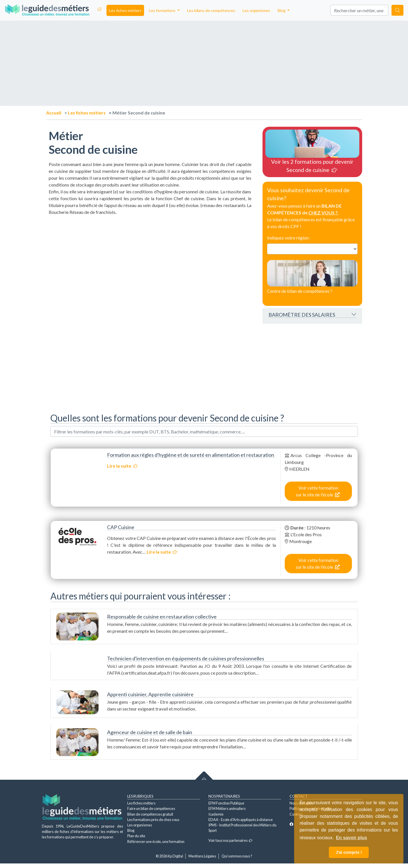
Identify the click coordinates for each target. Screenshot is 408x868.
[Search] (359, 10)
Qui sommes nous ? (237, 856)
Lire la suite (122, 466)
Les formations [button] (163, 10)
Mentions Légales (202, 856)
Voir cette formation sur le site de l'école (318, 491)
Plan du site (136, 836)
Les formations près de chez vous (153, 820)
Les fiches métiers (125, 10)
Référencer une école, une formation (156, 842)
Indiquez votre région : (289, 238)
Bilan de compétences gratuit (150, 814)
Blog (131, 830)
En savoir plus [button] (351, 838)
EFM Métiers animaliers (227, 808)
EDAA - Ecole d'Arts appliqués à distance (241, 820)
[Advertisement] (150, 255)
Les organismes (256, 10)
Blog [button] (282, 10)
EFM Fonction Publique (226, 803)
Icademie (216, 814)
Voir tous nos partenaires (230, 840)
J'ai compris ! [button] (349, 852)
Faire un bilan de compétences (151, 808)
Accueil (54, 113)
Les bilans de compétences (211, 10)
